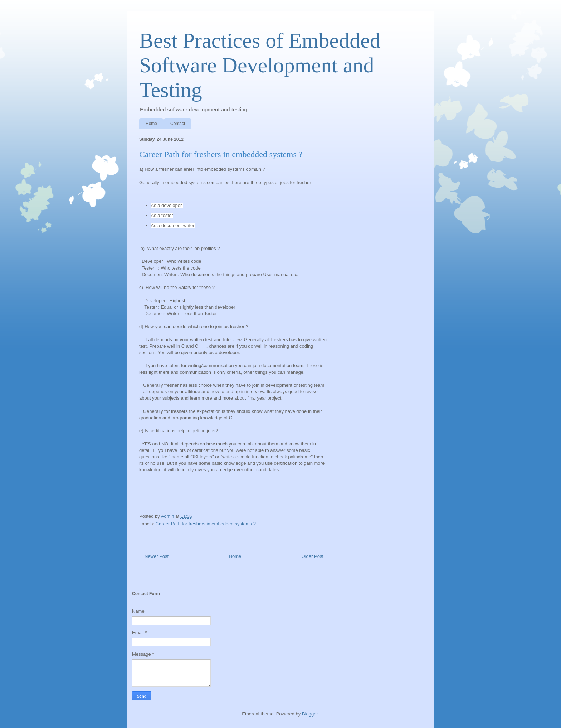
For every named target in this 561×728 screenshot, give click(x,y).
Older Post (313, 556)
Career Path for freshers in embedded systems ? (206, 524)
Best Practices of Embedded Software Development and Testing (260, 65)
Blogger (310, 714)
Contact (178, 124)
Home (151, 124)
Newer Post (157, 556)
